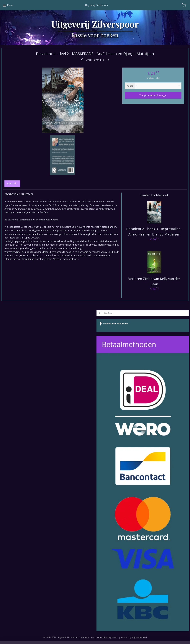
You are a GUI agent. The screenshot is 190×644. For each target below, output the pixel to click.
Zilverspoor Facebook (114, 324)
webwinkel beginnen (107, 637)
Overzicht (12, 184)
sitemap (85, 637)
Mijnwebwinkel (139, 637)
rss (93, 637)
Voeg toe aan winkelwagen (153, 95)
